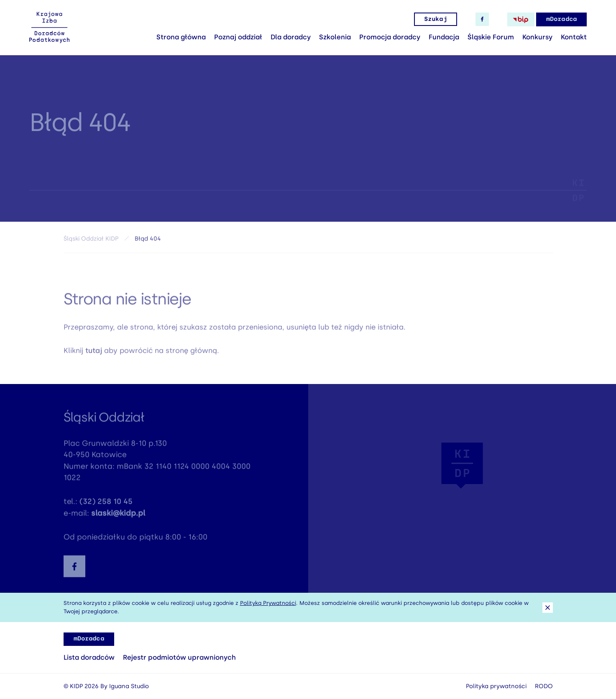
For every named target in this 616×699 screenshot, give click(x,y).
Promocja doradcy (390, 37)
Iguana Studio (129, 686)
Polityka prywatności (496, 686)
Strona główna (181, 37)
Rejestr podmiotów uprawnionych (179, 657)
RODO (544, 686)
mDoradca (561, 19)
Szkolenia (335, 37)
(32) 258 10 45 (106, 504)
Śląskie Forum (491, 37)
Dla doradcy (291, 37)
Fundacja (444, 37)
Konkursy (537, 37)
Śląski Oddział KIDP (91, 240)
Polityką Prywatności (268, 603)
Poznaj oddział (238, 37)
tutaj (94, 353)
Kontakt (574, 37)
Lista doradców (89, 657)
